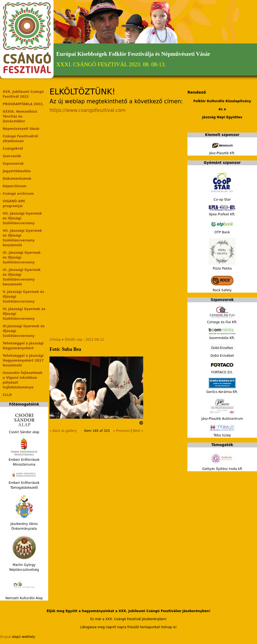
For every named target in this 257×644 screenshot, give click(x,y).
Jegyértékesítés (17, 171)
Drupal (5, 637)
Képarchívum (14, 186)
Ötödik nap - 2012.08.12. (85, 340)
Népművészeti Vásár (21, 129)
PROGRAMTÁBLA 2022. (23, 104)
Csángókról (13, 149)
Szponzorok (13, 164)
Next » (138, 431)
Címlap (55, 340)
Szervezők (12, 156)
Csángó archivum (18, 194)
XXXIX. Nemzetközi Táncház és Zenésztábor (20, 116)
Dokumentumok (17, 179)
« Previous (121, 431)
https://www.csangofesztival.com (88, 110)
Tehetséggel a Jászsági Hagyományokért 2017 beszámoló (23, 360)
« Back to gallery (63, 431)
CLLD (7, 395)
